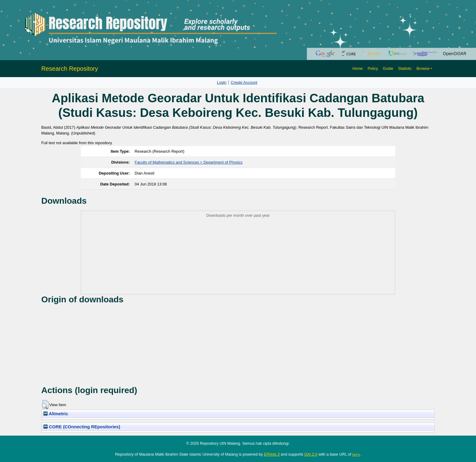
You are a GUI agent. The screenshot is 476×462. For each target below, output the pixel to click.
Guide (388, 68)
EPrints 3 (272, 454)
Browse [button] (423, 68)
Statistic (405, 68)
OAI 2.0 (311, 454)
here (356, 454)
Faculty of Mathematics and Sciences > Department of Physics (189, 162)
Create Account (244, 82)
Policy (373, 68)
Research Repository (70, 69)
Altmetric (56, 414)
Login (222, 82)
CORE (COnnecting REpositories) (82, 427)
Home (358, 68)
